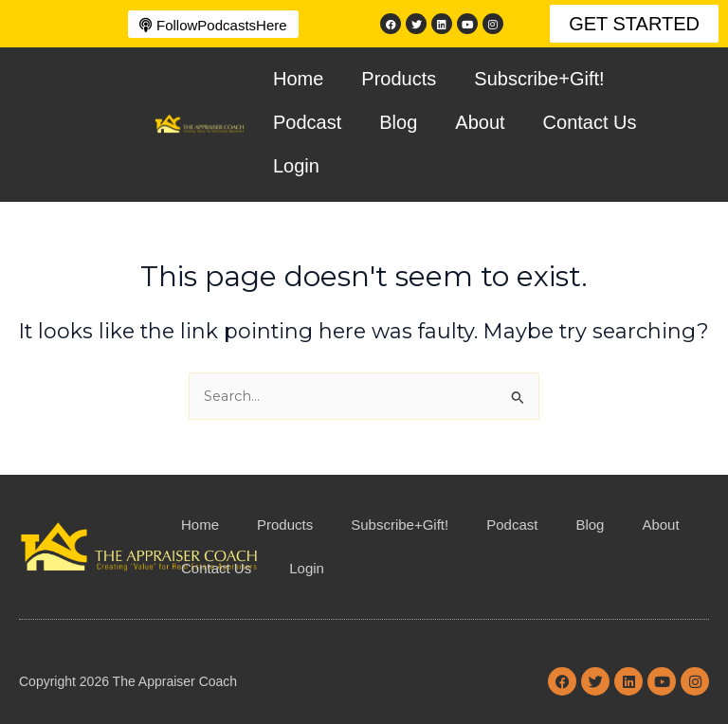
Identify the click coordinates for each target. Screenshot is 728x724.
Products (399, 79)
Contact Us (590, 122)
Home (298, 79)
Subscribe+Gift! (539, 79)
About (480, 122)
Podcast (307, 122)
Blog (398, 122)
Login (296, 166)
